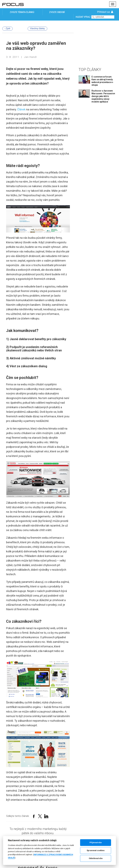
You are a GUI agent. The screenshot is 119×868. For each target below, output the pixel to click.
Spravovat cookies (96, 850)
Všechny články (37, 28)
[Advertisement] (98, 43)
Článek (21, 109)
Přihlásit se (105, 12)
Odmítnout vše (96, 858)
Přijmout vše (96, 842)
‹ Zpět (7, 28)
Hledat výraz (83, 17)
